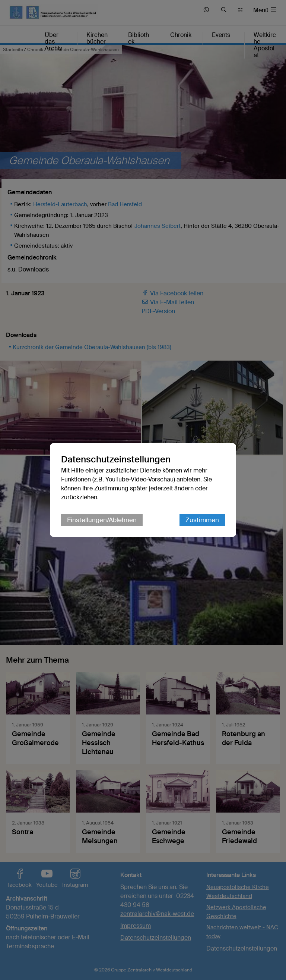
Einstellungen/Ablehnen (102, 520)
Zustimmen (202, 520)
